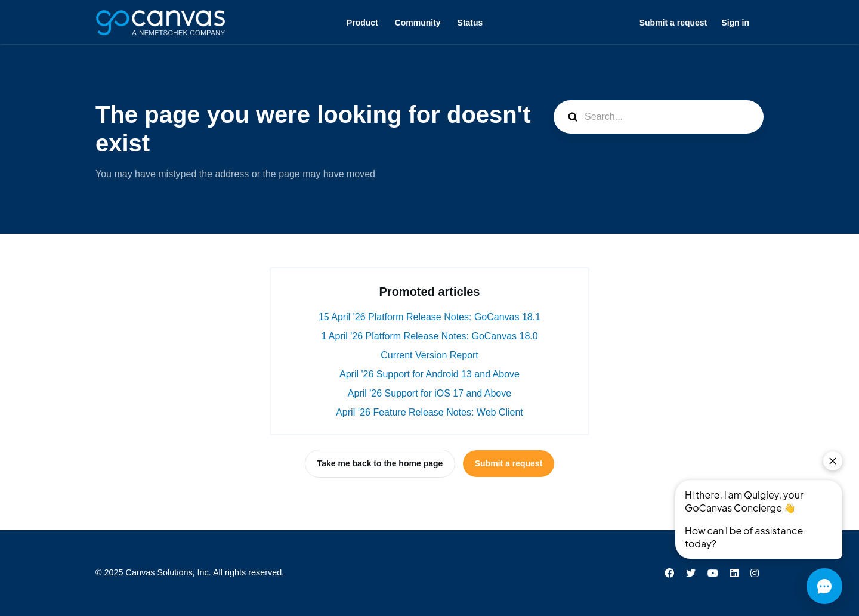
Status (470, 23)
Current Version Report (429, 355)
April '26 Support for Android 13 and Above (429, 374)
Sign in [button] (735, 23)
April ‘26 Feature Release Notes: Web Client (429, 412)
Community (418, 23)
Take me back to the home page (380, 463)
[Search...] (659, 117)
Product (362, 23)
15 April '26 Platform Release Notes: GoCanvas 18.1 (429, 317)
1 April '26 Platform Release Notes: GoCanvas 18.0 (429, 336)
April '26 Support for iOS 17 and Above (429, 393)
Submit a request (673, 23)
